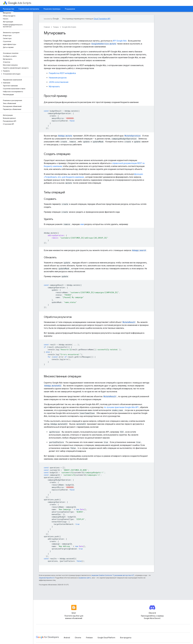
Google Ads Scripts (69, 27)
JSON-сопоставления (59, 82)
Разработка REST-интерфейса (62, 73)
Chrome (78, 638)
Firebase (89, 638)
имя (82, 224)
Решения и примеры (52, 9)
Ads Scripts (20, 3)
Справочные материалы (29, 9)
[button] (16, 71)
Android (67, 638)
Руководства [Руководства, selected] (8, 9)
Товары (56, 27)
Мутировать (54, 87)
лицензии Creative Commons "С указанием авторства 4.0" (113, 575)
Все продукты (126, 638)
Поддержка (70, 9)
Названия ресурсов (58, 78)
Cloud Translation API (102, 19)
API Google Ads (120, 41)
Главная (47, 27)
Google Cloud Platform (106, 638)
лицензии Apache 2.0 (47, 578)
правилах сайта (85, 578)
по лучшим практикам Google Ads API (121, 407)
